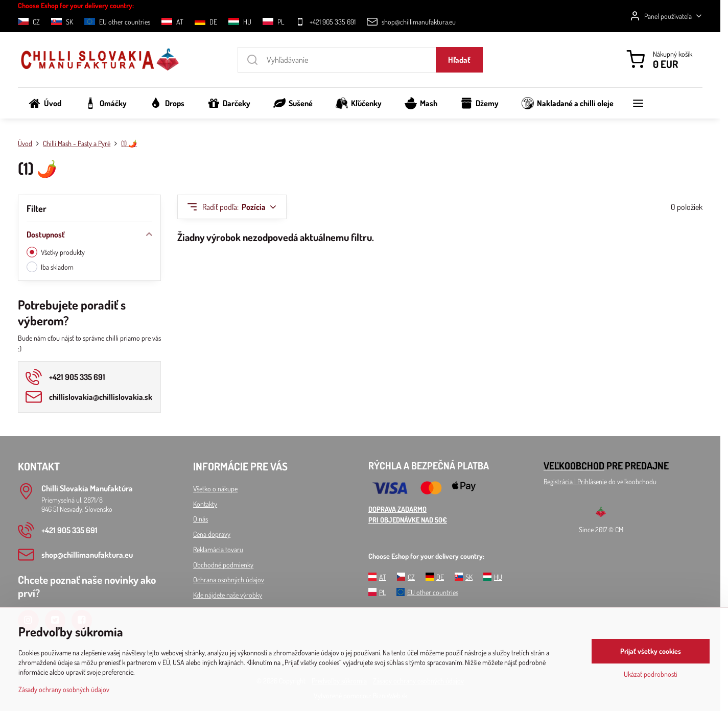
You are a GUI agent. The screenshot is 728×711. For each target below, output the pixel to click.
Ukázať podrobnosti (651, 674)
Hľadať (459, 60)
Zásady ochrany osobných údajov (64, 689)
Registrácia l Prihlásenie (575, 481)
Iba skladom (50, 267)
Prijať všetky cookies (651, 651)
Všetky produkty (56, 252)
